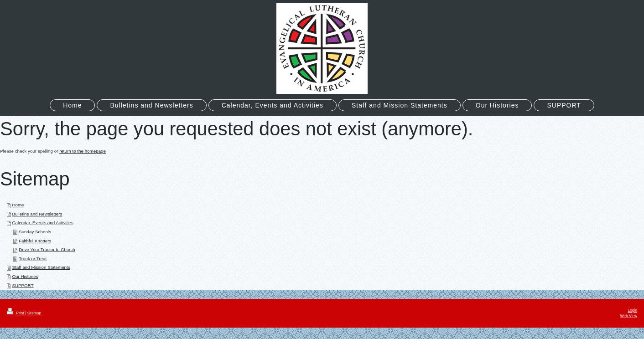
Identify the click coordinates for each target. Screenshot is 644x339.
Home (18, 205)
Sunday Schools (35, 232)
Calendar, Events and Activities (43, 223)
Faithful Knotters (35, 241)
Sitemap (34, 313)
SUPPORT (23, 285)
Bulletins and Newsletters (37, 214)
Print (16, 313)
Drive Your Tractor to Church (47, 249)
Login (633, 310)
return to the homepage (83, 151)
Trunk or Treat (33, 259)
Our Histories (25, 276)
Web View (629, 316)
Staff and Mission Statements (41, 267)
